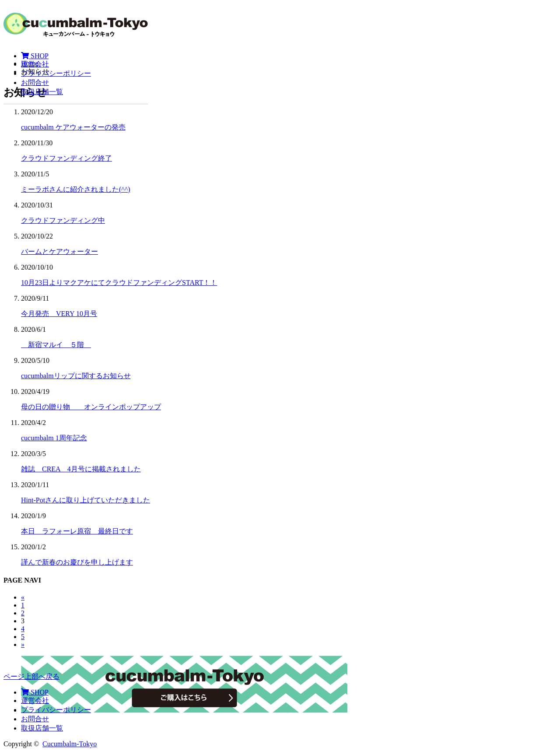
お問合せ (35, 83)
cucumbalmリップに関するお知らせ (76, 376)
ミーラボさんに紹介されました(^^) (76, 189)
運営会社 (35, 64)
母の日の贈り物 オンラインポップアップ (91, 407)
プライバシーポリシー (56, 73)
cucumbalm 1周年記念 (54, 438)
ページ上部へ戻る (31, 676)
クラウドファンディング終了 (66, 158)
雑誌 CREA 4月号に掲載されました (81, 469)
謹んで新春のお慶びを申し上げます (77, 562)
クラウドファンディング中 (63, 220)
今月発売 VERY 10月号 (59, 314)
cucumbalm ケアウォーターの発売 (73, 127)
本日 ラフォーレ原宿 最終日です (77, 531)
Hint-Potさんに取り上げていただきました (86, 500)
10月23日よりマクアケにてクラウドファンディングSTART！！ (119, 283)
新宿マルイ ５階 (56, 345)
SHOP (35, 56)
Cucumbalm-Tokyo (70, 744)
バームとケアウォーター (59, 251)
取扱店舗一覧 (42, 92)
